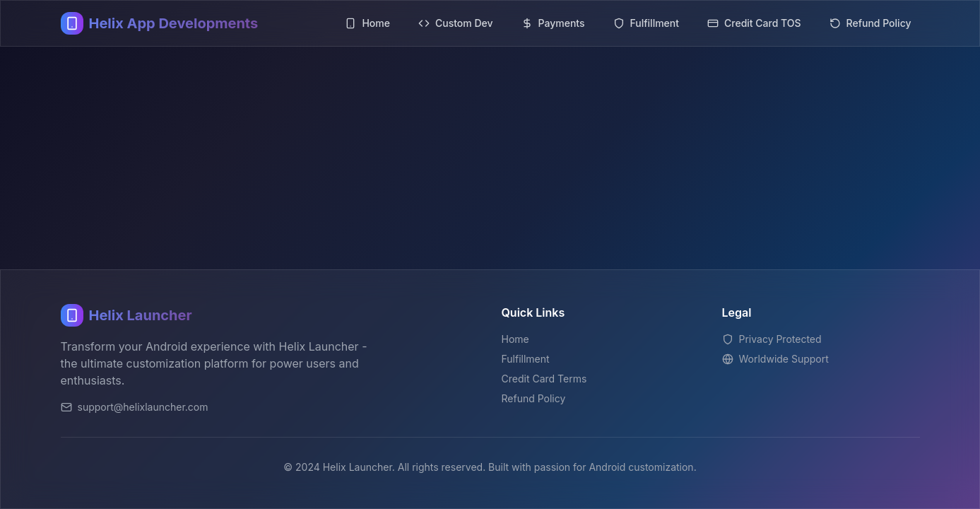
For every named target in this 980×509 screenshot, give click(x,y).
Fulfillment (526, 359)
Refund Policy (534, 398)
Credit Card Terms (544, 379)
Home (515, 339)
